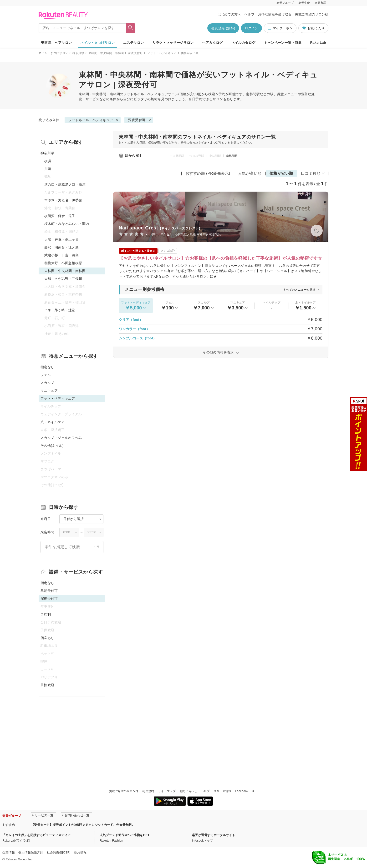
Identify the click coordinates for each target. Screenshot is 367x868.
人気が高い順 (250, 173)
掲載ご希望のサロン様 (312, 14)
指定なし (47, 367)
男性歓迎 (47, 685)
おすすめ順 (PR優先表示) (208, 173)
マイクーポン (280, 28)
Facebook (242, 791)
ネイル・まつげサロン (97, 43)
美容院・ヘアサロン (56, 43)
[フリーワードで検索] (130, 28)
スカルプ (47, 383)
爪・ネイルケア (53, 422)
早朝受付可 (49, 591)
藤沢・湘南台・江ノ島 (61, 247)
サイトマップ (167, 791)
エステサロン (134, 43)
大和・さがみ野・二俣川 (63, 279)
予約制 (46, 614)
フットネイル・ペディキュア (145, 94)
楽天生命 (304, 3)
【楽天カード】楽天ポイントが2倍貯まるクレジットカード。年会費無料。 (83, 825)
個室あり (47, 638)
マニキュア (49, 391)
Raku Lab (318, 43)
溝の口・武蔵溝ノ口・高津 (65, 184)
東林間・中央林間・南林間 (106, 53)
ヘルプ (250, 14)
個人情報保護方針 (31, 852)
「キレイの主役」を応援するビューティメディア (36, 835)
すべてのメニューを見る (299, 290)
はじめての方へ (229, 14)
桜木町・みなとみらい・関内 (67, 224)
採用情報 (80, 852)
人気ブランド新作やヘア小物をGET (125, 835)
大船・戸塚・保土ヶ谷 (61, 239)
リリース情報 (222, 791)
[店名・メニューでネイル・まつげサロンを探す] (82, 28)
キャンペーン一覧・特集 (283, 43)
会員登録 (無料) (223, 28)
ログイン (251, 28)
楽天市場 (320, 3)
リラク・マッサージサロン (173, 43)
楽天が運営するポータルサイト (214, 835)
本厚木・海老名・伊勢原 (63, 200)
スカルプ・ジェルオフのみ (61, 438)
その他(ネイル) (52, 446)
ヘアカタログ (212, 43)
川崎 (48, 169)
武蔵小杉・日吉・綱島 (61, 255)
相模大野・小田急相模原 (63, 263)
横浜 (48, 161)
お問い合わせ (188, 791)
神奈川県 (78, 53)
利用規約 (148, 791)
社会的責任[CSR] (59, 852)
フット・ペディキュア (162, 53)
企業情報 (9, 852)
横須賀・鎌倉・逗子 (60, 216)
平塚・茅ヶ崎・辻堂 (60, 310)
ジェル (46, 375)
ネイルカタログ (243, 43)
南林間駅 (232, 156)
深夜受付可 (135, 53)
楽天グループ (285, 3)
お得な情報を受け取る (275, 14)
